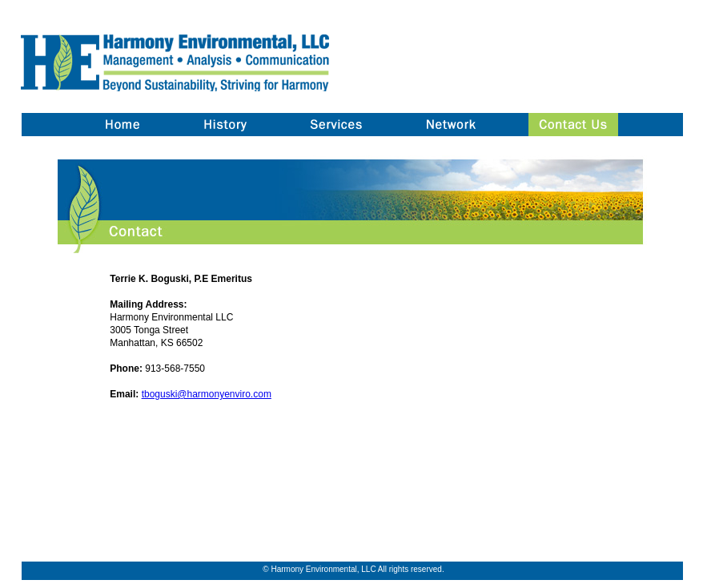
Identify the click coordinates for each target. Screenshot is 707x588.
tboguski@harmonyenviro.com (207, 394)
